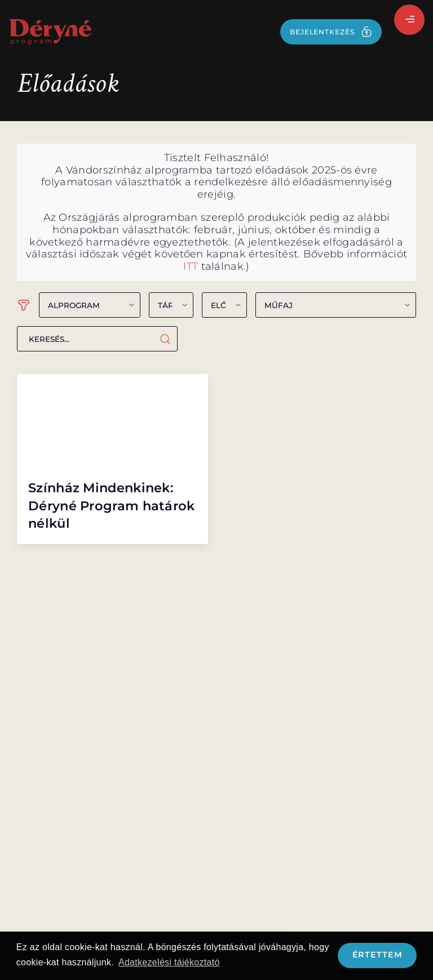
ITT (191, 266)
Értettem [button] (377, 955)
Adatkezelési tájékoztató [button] (169, 962)
